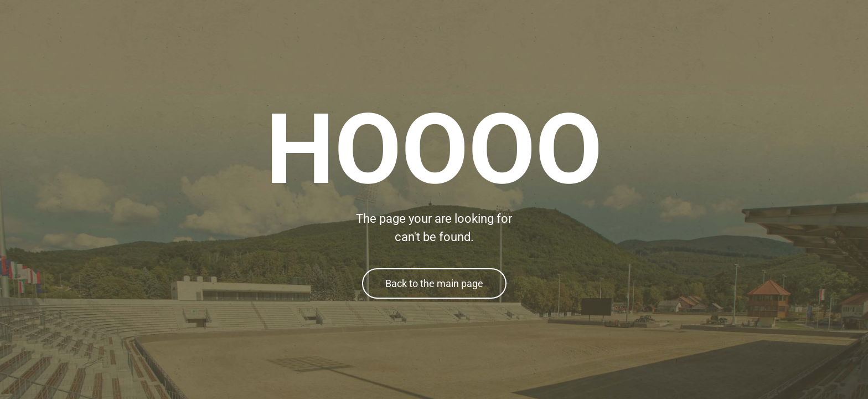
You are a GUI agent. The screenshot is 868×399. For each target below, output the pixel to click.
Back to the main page (434, 283)
